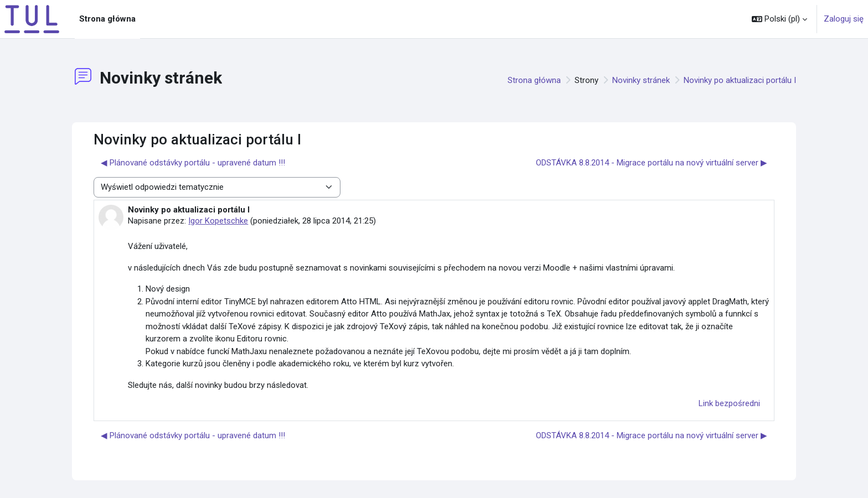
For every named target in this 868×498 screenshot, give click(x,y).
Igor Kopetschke (218, 221)
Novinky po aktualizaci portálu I (740, 80)
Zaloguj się (844, 19)
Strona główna (534, 80)
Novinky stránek (641, 80)
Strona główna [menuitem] (107, 19)
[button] (779, 19)
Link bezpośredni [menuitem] (729, 403)
